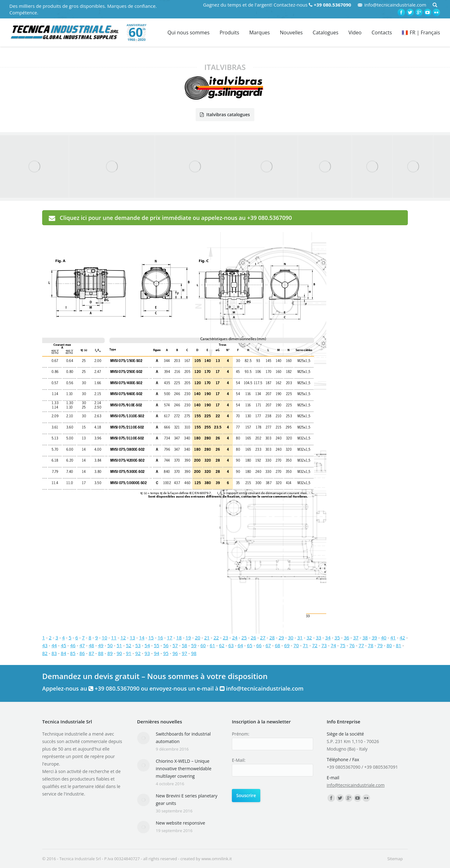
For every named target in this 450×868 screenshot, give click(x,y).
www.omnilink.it (216, 859)
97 (185, 653)
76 (352, 645)
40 (384, 637)
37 (356, 637)
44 (54, 645)
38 (365, 637)
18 (179, 637)
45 (64, 645)
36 (346, 637)
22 (216, 637)
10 (105, 637)
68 (278, 645)
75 (343, 645)
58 (185, 645)
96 (175, 653)
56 (166, 645)
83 (54, 653)
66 (259, 645)
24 (235, 637)
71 (305, 645)
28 (272, 637)
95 (166, 653)
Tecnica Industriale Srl (80, 859)
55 (156, 645)
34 (328, 637)
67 (268, 645)
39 (374, 637)
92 (138, 653)
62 (222, 645)
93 (147, 653)
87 (91, 653)
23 (225, 637)
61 (212, 645)
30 (290, 637)
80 (389, 645)
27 (263, 637)
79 (380, 645)
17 (170, 637)
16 (160, 637)
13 (132, 637)
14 (142, 637)
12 (123, 637)
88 (101, 653)
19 (188, 637)
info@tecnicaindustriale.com (395, 5)
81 (399, 645)
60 (203, 645)
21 (207, 637)
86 (82, 653)
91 (129, 653)
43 (45, 645)
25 (244, 637)
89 (110, 653)
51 (119, 645)
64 (240, 645)
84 (64, 653)
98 (194, 653)
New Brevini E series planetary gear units (187, 799)
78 (370, 645)
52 (129, 645)
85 (73, 653)
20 (198, 637)
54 (147, 645)
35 (337, 637)
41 (393, 637)
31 (300, 637)
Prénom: (241, 734)
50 (110, 645)
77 (361, 645)
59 (194, 645)
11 (114, 637)
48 (91, 645)
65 (250, 645)
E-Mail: (239, 760)
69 (287, 645)
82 (45, 653)
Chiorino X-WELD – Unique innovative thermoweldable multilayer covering (184, 769)
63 (231, 645)
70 (296, 645)
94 (156, 653)
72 (315, 645)
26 (253, 637)
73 (324, 645)
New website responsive (181, 823)
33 (319, 637)
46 (73, 645)
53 (138, 645)
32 (309, 637)
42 (402, 637)
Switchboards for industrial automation (183, 738)
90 (119, 653)
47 (82, 645)
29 (281, 637)
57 (175, 645)
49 (101, 645)
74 (333, 645)
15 (151, 637)
